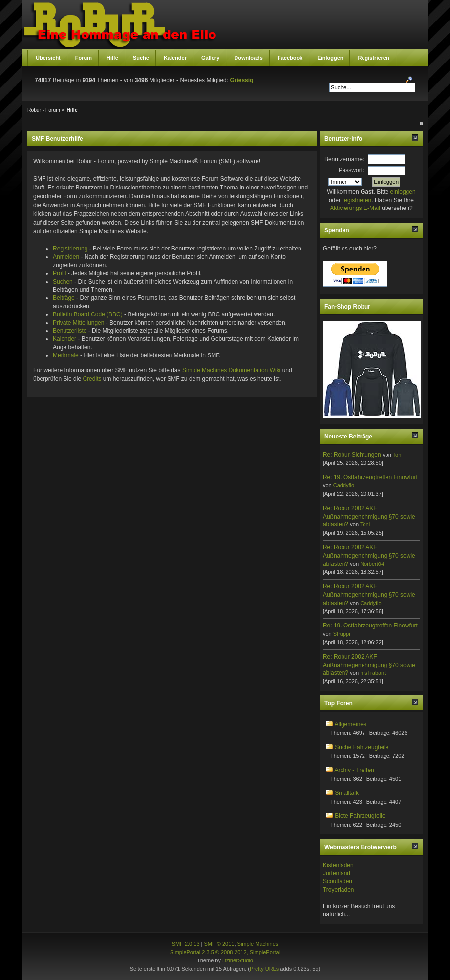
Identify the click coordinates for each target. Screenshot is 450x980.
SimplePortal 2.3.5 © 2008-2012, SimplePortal (225, 952)
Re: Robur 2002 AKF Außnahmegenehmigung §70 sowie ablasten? (369, 517)
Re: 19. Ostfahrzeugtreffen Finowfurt (370, 477)
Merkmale (66, 355)
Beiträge (64, 298)
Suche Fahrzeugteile (362, 747)
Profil (59, 273)
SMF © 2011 (219, 944)
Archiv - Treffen (354, 770)
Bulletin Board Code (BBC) (88, 314)
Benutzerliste (70, 331)
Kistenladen (338, 865)
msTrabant (373, 673)
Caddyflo (344, 485)
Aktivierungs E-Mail (355, 208)
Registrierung (70, 249)
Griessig (241, 80)
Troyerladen (339, 890)
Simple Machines (258, 944)
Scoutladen (338, 881)
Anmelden (66, 257)
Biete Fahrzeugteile (360, 816)
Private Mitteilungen (78, 323)
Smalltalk (347, 793)
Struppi (342, 634)
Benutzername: (344, 159)
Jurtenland (337, 873)
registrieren (357, 200)
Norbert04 (372, 564)
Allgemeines (351, 724)
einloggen (403, 192)
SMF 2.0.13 (186, 944)
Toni (398, 455)
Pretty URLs (264, 969)
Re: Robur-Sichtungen (352, 455)
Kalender (64, 339)
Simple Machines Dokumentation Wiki (231, 370)
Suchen (63, 282)
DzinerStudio (238, 960)
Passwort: (352, 170)
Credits (92, 379)
